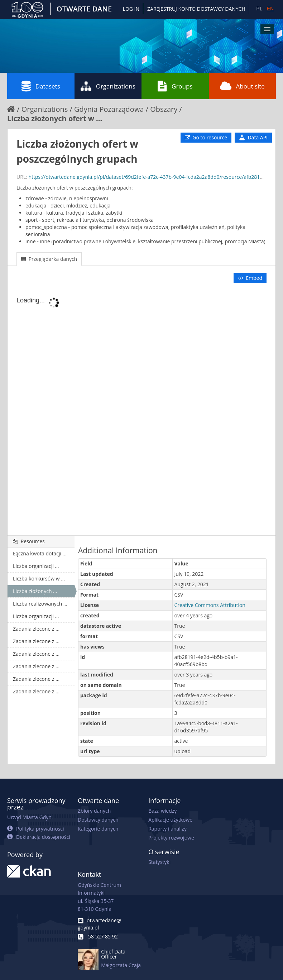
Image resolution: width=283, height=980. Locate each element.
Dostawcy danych (98, 820)
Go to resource (206, 137)
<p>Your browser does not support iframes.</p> (141, 410)
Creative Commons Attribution (210, 605)
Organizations (108, 86)
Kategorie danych (98, 829)
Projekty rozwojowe (171, 838)
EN (270, 9)
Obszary (164, 109)
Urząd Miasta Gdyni (30, 817)
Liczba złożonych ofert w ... (55, 118)
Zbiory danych (94, 811)
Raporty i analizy (167, 829)
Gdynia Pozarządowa (109, 109)
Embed (250, 278)
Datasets (41, 86)
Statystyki (159, 862)
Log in (131, 9)
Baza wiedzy (162, 811)
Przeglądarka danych (49, 259)
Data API (253, 137)
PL (259, 9)
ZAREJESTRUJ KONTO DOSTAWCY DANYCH (196, 9)
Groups (175, 86)
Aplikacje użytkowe (170, 820)
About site (242, 86)
